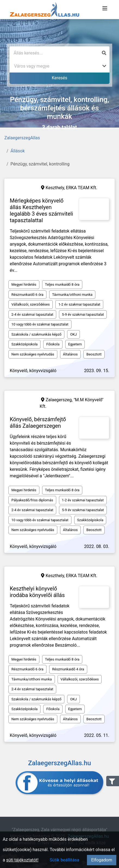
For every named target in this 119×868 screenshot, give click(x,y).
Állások (18, 151)
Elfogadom (102, 860)
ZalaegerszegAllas (22, 138)
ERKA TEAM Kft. (82, 188)
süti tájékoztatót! (22, 860)
